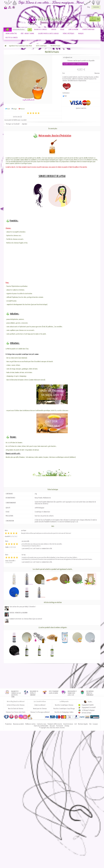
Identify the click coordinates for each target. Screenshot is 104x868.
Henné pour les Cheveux (40, 709)
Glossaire (52, 726)
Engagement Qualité (88, 705)
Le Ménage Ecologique (88, 710)
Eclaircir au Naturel (40, 705)
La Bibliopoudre (64, 702)
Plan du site (9, 8)
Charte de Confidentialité (41, 726)
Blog (89, 7)
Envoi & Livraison (68, 724)
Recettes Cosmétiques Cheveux (64, 705)
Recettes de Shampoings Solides (64, 712)
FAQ (90, 724)
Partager (14, 109)
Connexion (96, 7)
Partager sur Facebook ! (13, 124)
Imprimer (25, 124)
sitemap (67, 726)
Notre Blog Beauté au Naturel (16, 702)
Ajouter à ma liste (81, 108)
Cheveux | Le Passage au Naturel (40, 712)
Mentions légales (83, 724)
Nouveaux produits (19, 724)
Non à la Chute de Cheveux (16, 709)
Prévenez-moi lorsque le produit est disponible (81, 61)
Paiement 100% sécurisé (55, 724)
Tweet (8, 109)
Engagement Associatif (89, 708)
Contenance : (66, 93)
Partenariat (60, 726)
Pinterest (22, 109)
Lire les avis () (17, 117)
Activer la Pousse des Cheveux (16, 705)
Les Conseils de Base (40, 702)
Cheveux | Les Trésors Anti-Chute (16, 712)
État (64, 73)
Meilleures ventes (31, 724)
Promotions (9, 724)
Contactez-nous (5, 8)
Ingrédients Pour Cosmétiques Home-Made (21, 46)
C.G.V (76, 724)
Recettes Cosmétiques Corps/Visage (64, 709)
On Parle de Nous (87, 713)
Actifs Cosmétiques (41, 46)
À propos (95, 724)
